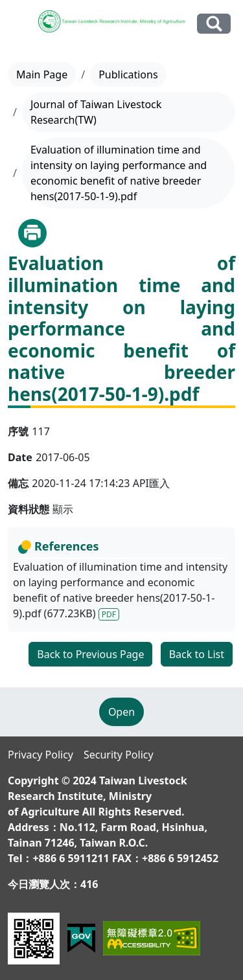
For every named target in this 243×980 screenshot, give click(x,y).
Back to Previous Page (90, 654)
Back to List (197, 654)
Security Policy (119, 755)
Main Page (42, 74)
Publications (128, 74)
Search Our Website (214, 24)
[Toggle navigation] (20, 24)
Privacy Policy (40, 755)
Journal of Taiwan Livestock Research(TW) (96, 112)
